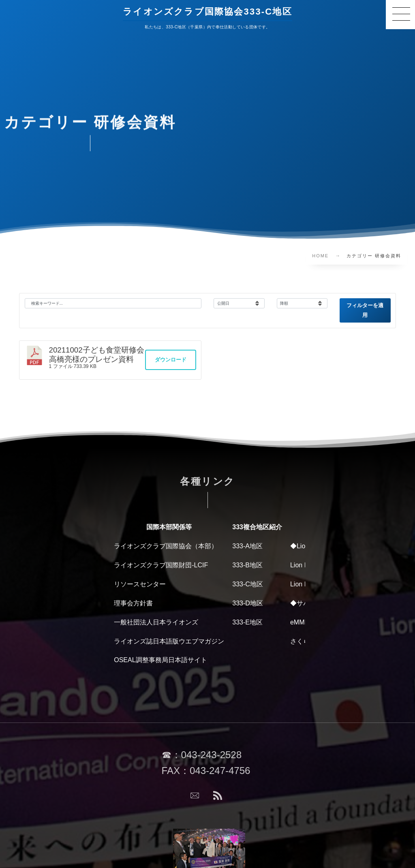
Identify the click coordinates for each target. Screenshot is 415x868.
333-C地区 (248, 584)
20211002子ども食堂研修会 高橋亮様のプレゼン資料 (101, 354)
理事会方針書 (133, 603)
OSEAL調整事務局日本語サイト (160, 660)
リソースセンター (140, 584)
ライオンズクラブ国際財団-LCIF (161, 565)
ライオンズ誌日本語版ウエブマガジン (169, 641)
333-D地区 (248, 603)
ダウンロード (171, 360)
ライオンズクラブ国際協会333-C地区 (207, 11)
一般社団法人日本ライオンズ (156, 622)
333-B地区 (247, 565)
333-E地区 (247, 622)
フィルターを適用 (365, 310)
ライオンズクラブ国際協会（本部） (166, 546)
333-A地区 (247, 546)
